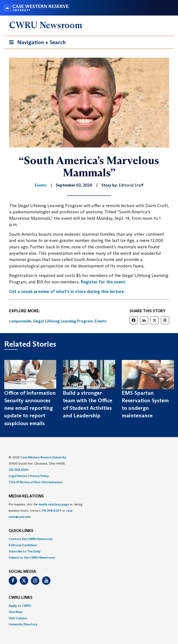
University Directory (23, 624)
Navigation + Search (36, 43)
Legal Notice (18, 476)
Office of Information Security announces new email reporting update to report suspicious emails (30, 408)
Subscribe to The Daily (25, 551)
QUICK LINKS (21, 531)
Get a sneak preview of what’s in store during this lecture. (67, 291)
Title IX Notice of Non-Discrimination (36, 482)
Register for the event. (103, 282)
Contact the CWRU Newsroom (31, 539)
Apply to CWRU (20, 606)
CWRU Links (21, 598)
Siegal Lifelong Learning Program (63, 321)
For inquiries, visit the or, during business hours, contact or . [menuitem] (46, 510)
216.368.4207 (51, 510)
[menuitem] (89, 539)
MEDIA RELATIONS (26, 496)
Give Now (15, 612)
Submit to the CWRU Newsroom (32, 558)
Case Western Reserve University (43, 457)
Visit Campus (18, 618)
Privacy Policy (39, 476)
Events (101, 321)
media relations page (54, 504)
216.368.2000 (19, 470)
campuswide (20, 321)
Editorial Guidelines (23, 545)
